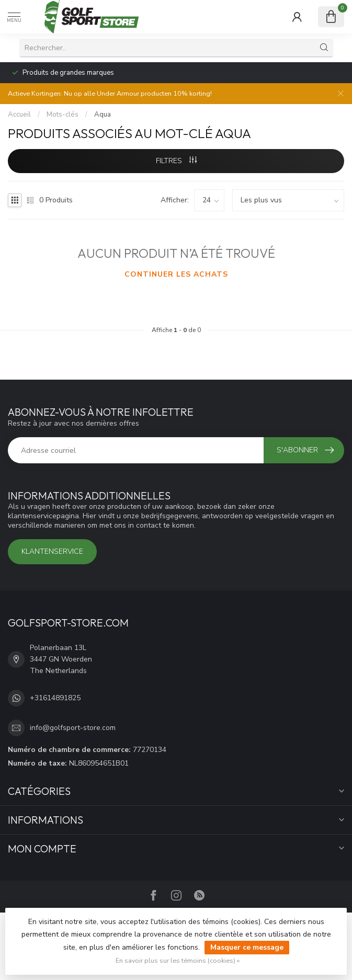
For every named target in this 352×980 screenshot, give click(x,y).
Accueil (19, 115)
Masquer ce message (247, 947)
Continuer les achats (176, 274)
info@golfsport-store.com (73, 728)
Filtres (176, 161)
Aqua (103, 115)
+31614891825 (55, 698)
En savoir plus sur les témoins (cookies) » (178, 960)
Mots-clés (63, 115)
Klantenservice (52, 551)
